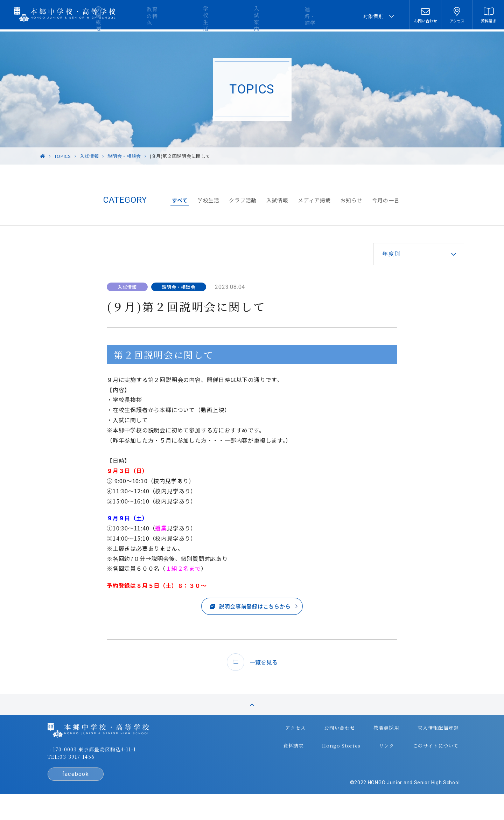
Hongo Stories (322, 758)
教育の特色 (215, 16)
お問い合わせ (320, 744)
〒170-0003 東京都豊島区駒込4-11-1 (112, 767)
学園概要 (175, 16)
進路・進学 (333, 16)
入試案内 (293, 16)
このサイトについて (411, 758)
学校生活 (255, 16)
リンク (365, 758)
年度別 (382, 254)
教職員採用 (364, 744)
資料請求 (277, 758)
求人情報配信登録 (414, 744)
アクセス (279, 744)
